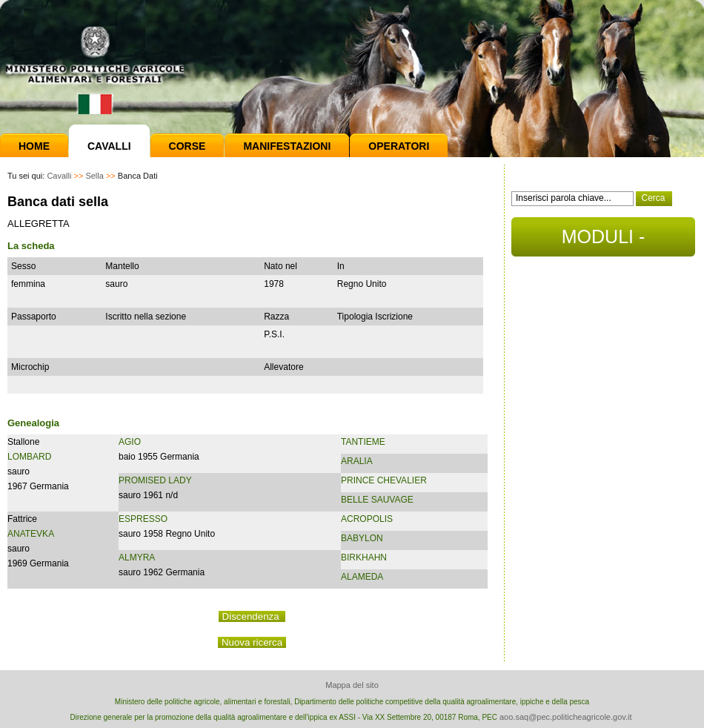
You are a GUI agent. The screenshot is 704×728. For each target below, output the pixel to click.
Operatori (399, 146)
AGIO (130, 442)
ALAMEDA (362, 577)
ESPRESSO (143, 519)
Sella (94, 176)
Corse (187, 146)
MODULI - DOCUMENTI (603, 241)
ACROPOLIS (367, 519)
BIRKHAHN (364, 557)
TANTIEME (363, 442)
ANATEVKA (31, 534)
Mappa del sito (352, 685)
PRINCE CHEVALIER (384, 480)
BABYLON (362, 538)
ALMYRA (137, 557)
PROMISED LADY (155, 480)
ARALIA (357, 461)
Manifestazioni (287, 146)
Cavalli (109, 146)
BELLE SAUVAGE (377, 500)
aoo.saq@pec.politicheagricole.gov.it (566, 717)
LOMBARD (29, 457)
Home (34, 146)
